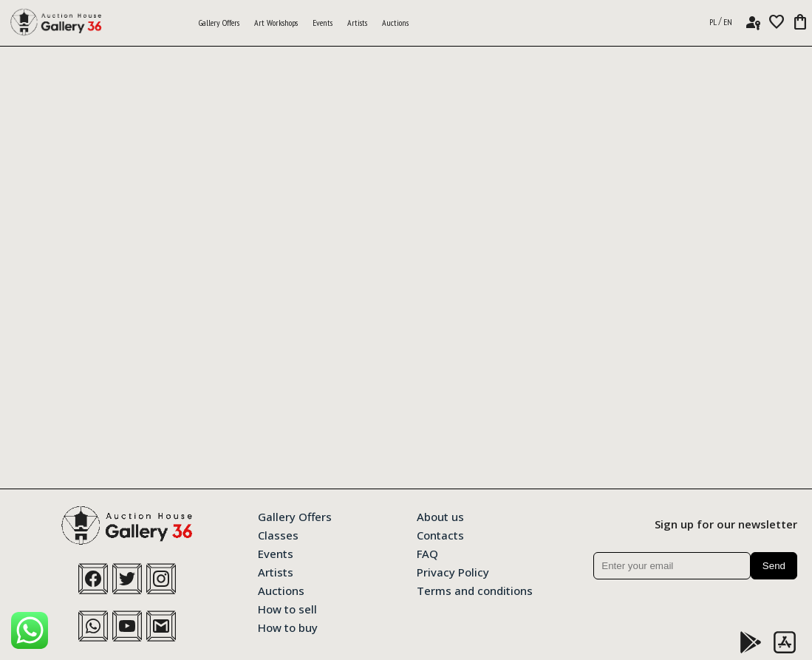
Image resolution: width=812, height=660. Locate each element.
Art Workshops (276, 23)
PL (713, 22)
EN (728, 22)
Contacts (440, 534)
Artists (357, 23)
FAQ (427, 553)
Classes (278, 534)
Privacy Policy (453, 571)
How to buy (288, 627)
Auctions (395, 23)
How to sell (287, 608)
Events (323, 23)
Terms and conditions (475, 590)
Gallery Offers (219, 23)
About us (440, 516)
